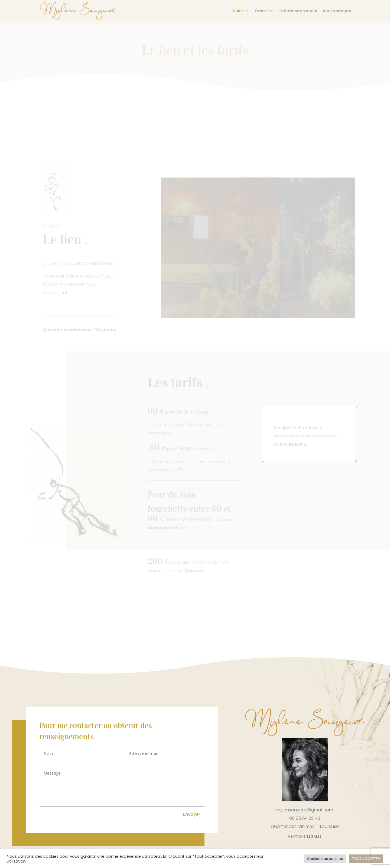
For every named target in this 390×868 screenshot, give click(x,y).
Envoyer (192, 814)
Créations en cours (298, 11)
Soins (238, 11)
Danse (261, 11)
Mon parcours (337, 11)
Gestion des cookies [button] (325, 859)
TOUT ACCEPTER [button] (366, 859)
